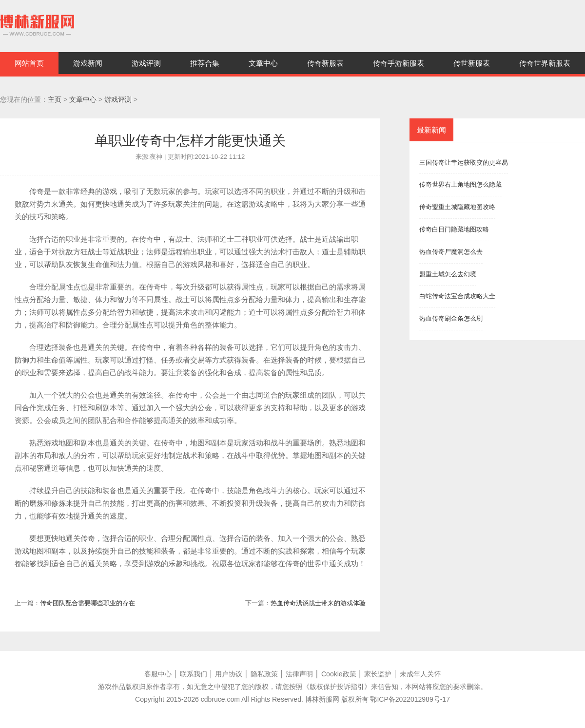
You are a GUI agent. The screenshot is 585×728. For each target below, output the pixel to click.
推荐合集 (205, 63)
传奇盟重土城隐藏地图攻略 (457, 207)
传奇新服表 (325, 63)
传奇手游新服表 (399, 63)
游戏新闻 (88, 63)
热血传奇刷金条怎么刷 (451, 318)
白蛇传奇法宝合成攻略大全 (457, 296)
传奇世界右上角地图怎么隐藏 (460, 184)
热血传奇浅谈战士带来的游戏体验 (318, 603)
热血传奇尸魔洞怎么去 (451, 252)
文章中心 (263, 63)
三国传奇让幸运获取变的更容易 (464, 163)
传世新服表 (472, 63)
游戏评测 (146, 63)
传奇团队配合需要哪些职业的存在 (88, 603)
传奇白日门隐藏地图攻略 (454, 229)
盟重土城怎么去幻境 (448, 274)
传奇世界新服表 (545, 63)
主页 (55, 99)
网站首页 (29, 63)
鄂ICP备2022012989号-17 (410, 699)
